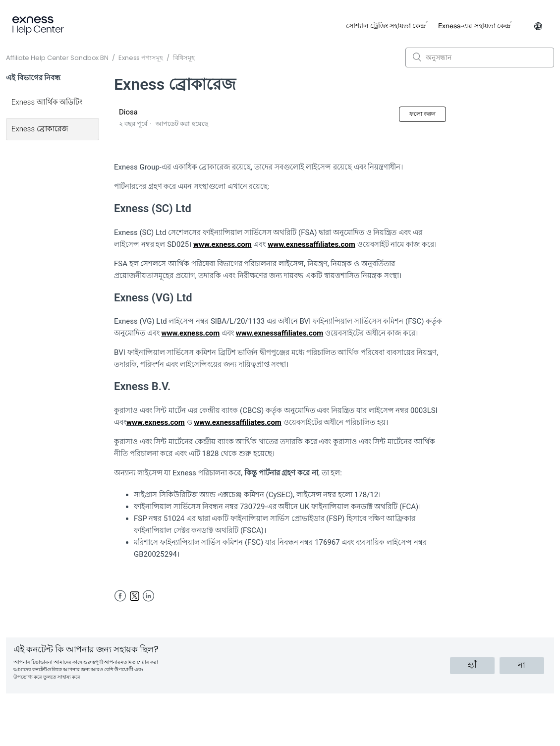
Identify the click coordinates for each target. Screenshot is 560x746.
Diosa (128, 112)
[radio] (472, 666)
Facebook (120, 596)
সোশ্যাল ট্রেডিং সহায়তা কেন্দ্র (386, 26)
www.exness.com (190, 333)
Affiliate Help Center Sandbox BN (57, 58)
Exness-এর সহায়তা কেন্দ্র (475, 26)
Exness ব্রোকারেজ (40, 129)
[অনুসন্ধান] (480, 57)
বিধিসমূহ (184, 58)
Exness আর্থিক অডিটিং (47, 102)
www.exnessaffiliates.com (280, 333)
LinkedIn (148, 596)
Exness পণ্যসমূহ (141, 58)
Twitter (135, 596)
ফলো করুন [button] (422, 114)
